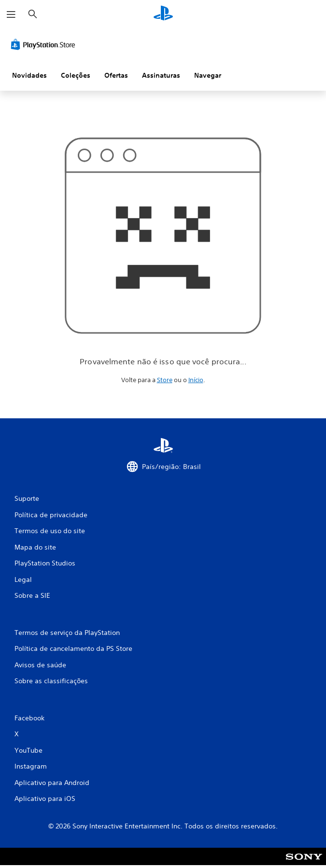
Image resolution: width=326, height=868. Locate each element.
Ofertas (116, 75)
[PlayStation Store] (45, 44)
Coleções (76, 75)
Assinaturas (161, 75)
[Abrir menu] (11, 14)
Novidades (29, 75)
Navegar (208, 75)
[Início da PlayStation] (163, 14)
